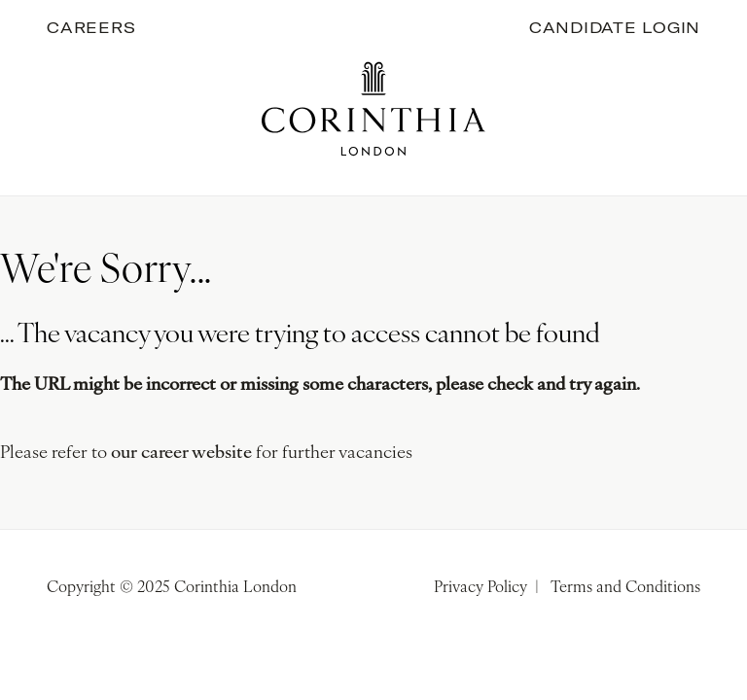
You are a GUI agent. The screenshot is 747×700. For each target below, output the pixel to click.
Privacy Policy (480, 588)
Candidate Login (615, 27)
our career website (181, 454)
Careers (91, 27)
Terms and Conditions (625, 588)
